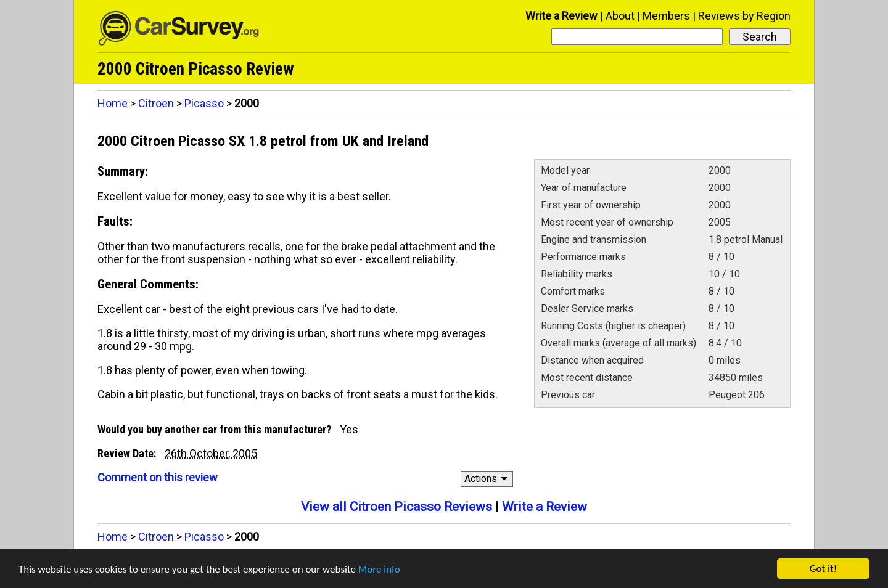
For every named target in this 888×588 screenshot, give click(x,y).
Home (113, 103)
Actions (487, 479)
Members (666, 16)
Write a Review (561, 16)
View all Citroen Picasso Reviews (397, 507)
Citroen (156, 103)
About (620, 16)
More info (379, 569)
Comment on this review (158, 477)
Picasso (204, 103)
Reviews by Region (744, 16)
